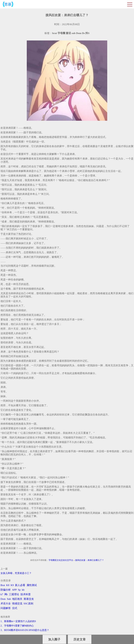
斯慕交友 (29, 599)
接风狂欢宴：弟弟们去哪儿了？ (90, 560)
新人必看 (20, 585)
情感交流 (17, 604)
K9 (12, 585)
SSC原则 (28, 604)
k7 (2, 594)
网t (6, 594)
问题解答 (6, 608)
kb (23, 590)
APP (14, 590)
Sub (9, 599)
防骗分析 (6, 590)
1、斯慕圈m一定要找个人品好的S (18, 621)
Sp (19, 590)
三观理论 (14, 594)
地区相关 (17, 599)
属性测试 (32, 585)
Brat (3, 585)
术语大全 (6, 604)
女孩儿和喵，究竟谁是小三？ (16, 573)
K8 (8, 585)
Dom (3, 599)
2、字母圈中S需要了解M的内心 (17, 626)
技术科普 (26, 594)
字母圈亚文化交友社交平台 (61, 560)
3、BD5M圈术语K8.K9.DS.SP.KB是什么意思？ (25, 630)
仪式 (15, 608)
